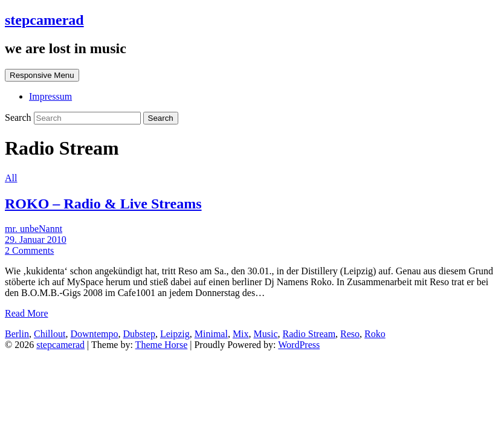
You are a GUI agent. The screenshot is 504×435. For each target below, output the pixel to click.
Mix (241, 334)
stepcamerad (44, 20)
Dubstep (139, 334)
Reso (350, 334)
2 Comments (29, 250)
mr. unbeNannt (34, 229)
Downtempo (94, 334)
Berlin (17, 334)
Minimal (211, 334)
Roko (375, 334)
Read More (27, 313)
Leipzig (175, 334)
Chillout (50, 334)
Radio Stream (309, 334)
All (11, 178)
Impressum (50, 96)
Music (266, 334)
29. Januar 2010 (36, 240)
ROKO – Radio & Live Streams (103, 204)
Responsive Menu (42, 75)
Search (19, 118)
